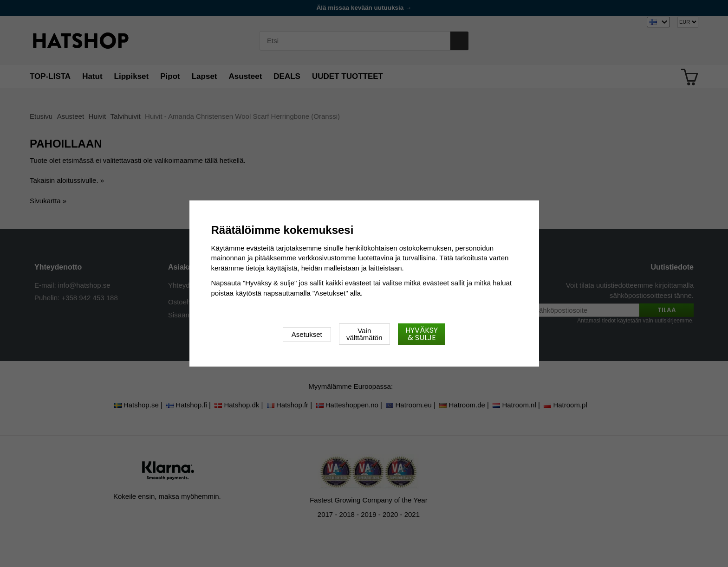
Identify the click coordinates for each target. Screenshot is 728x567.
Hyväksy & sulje (422, 334)
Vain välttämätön (364, 334)
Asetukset (307, 334)
